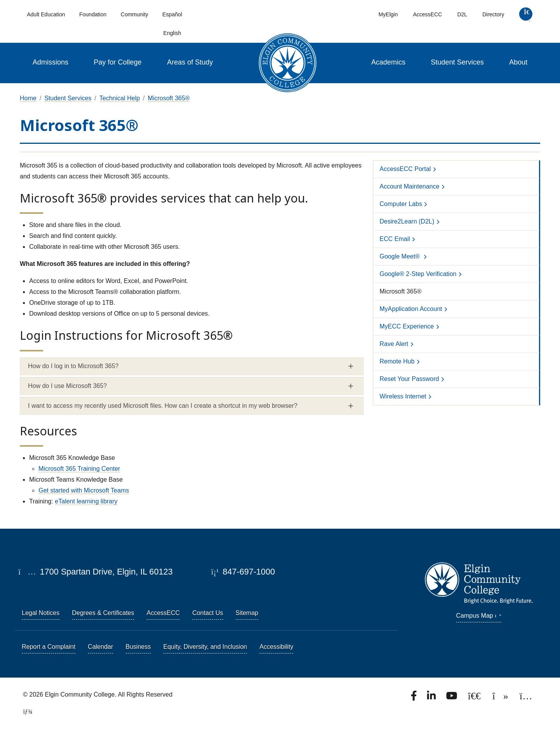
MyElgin (388, 14)
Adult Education (46, 14)
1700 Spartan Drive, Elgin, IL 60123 (95, 572)
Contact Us (207, 613)
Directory (493, 14)
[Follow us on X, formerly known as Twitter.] (475, 698)
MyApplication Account (411, 309)
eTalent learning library (86, 501)
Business (138, 647)
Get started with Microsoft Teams (84, 490)
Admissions (51, 62)
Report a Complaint (49, 647)
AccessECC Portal (405, 169)
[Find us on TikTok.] (501, 698)
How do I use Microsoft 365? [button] (67, 386)
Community (134, 14)
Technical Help (120, 98)
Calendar (101, 647)
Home (28, 98)
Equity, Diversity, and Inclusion (205, 647)
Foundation (93, 14)
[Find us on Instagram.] (526, 698)
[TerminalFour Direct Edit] (25, 712)
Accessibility (276, 647)
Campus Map (479, 616)
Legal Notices (41, 613)
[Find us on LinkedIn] (432, 698)
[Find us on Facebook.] (415, 698)
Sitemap (247, 613)
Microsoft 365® (169, 98)
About (518, 62)
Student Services (457, 62)
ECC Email (395, 239)
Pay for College (118, 62)
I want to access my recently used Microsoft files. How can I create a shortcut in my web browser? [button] (163, 406)
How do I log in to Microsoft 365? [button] (73, 366)
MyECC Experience (407, 326)
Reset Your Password (409, 379)
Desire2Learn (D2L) (407, 221)
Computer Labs (401, 204)
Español (172, 14)
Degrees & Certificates (103, 613)
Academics (388, 62)
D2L (462, 14)
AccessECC (428, 14)
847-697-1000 (243, 572)
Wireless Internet (403, 396)
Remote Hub (397, 361)
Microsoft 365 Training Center (79, 469)
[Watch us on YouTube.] (452, 698)
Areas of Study (190, 62)
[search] (526, 16)
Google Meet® (401, 256)
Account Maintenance (409, 186)
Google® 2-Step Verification (418, 274)
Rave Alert (394, 344)
